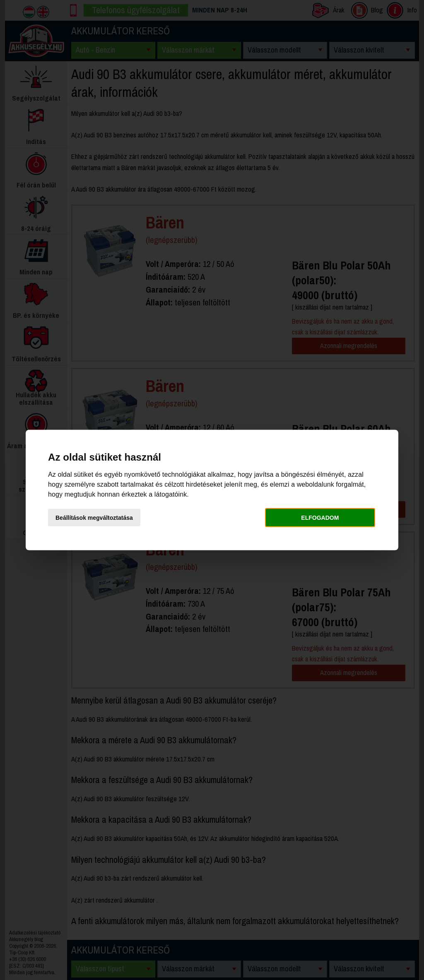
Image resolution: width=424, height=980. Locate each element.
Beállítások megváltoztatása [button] (94, 517)
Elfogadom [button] (320, 517)
